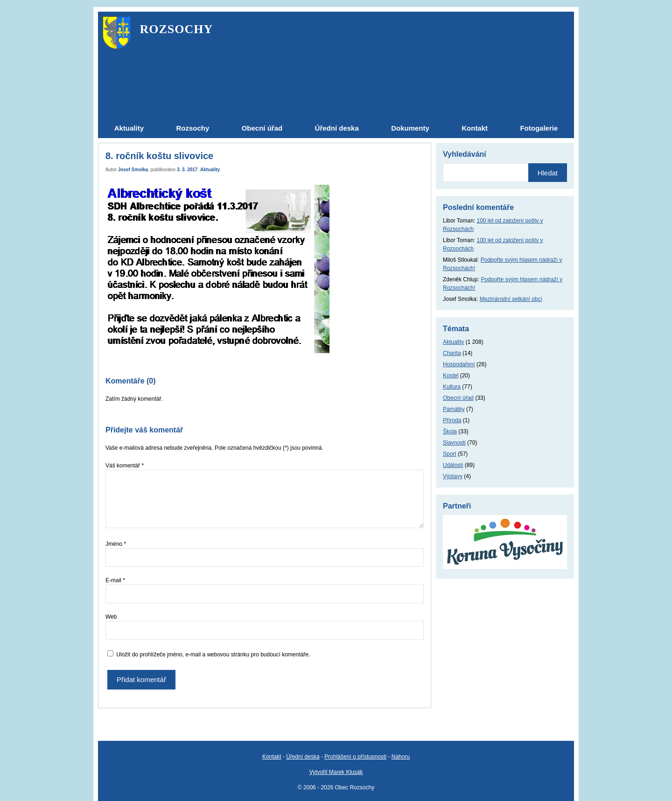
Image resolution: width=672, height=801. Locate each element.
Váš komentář (125, 466)
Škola (450, 432)
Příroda (452, 420)
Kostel (451, 376)
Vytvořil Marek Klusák (336, 772)
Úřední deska (303, 757)
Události (453, 465)
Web (111, 617)
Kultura (452, 387)
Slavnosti (454, 443)
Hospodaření (459, 364)
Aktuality (210, 170)
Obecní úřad (458, 398)
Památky (454, 409)
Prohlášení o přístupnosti (355, 757)
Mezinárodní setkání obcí (511, 299)
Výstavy (453, 476)
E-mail (115, 580)
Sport (450, 454)
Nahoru (401, 757)
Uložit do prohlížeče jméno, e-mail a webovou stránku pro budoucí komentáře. (213, 655)
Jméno (116, 544)
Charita (452, 353)
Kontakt (272, 757)
